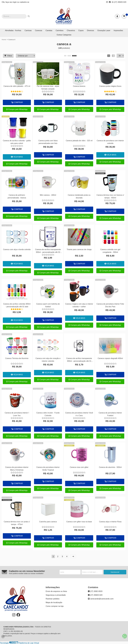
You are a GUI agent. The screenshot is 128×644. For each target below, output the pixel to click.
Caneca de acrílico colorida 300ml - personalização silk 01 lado (17, 305)
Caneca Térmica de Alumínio (17, 358)
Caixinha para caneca (48, 522)
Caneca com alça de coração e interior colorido (48, 360)
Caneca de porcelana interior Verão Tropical (48, 469)
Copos (81, 30)
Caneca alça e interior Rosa (110, 522)
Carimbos (59, 30)
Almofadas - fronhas (13, 30)
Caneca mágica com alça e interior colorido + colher (79, 305)
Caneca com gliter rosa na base (79, 522)
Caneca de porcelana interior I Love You (17, 414)
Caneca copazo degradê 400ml (110, 358)
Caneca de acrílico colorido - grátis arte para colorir (17, 142)
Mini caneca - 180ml (48, 195)
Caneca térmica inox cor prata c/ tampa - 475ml (17, 523)
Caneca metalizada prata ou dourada (79, 196)
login (15, 2)
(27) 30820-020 (119, 2)
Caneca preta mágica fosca (110, 86)
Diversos (90, 30)
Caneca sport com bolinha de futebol (48, 305)
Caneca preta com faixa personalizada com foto (48, 142)
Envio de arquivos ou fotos (56, 591)
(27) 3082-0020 (95, 591)
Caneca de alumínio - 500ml (110, 467)
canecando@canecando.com (101, 599)
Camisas (28, 30)
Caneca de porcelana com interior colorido (110, 142)
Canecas (39, 30)
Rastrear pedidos (53, 599)
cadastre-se (24, 2)
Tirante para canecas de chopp (79, 249)
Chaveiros (71, 30)
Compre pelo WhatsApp (17, 109)
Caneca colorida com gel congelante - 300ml (110, 251)
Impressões (118, 30)
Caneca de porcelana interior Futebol (110, 414)
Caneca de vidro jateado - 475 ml (17, 86)
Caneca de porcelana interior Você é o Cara (79, 414)
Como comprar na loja (55, 606)
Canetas (49, 30)
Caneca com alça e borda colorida (17, 249)
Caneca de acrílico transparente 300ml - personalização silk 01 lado (79, 360)
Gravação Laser (104, 30)
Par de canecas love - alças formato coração (48, 88)
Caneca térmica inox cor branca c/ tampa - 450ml (110, 196)
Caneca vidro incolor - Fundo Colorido (48, 414)
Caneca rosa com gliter (79, 467)
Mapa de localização (54, 602)
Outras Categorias (64, 35)
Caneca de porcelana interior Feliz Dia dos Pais (110, 305)
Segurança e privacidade (56, 595)
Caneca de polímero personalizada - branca (17, 196)
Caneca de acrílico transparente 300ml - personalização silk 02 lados (48, 251)
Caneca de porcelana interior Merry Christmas (17, 469)
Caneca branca (79, 86)
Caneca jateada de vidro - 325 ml (79, 141)
